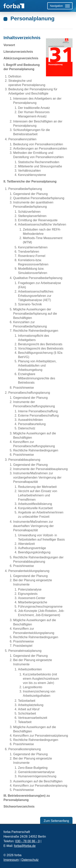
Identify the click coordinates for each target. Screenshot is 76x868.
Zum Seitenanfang (56, 821)
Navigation (56, 6)
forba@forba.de (25, 846)
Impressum (11, 860)
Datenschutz (30, 860)
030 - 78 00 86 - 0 (27, 841)
